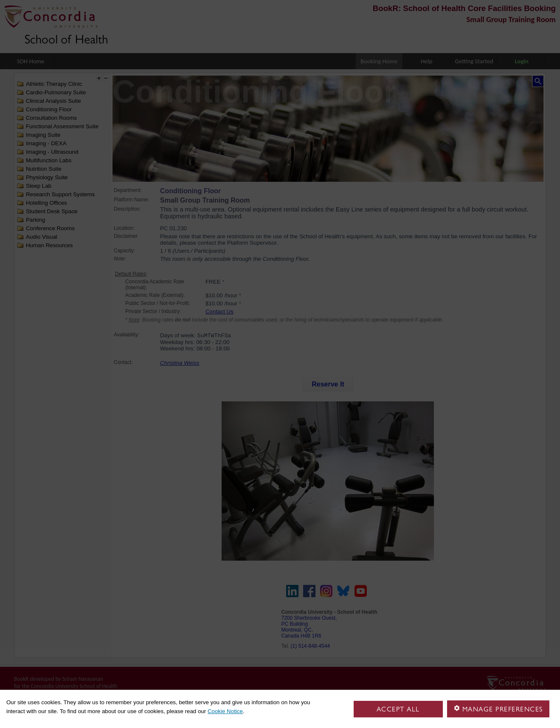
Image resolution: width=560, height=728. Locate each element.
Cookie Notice (225, 711)
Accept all (398, 709)
